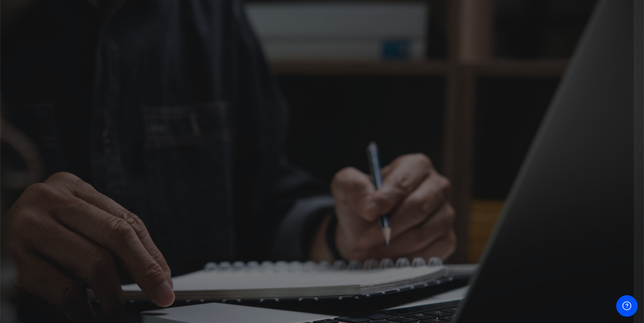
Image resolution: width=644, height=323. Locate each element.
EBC (549, 308)
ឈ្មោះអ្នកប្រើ (484, 138)
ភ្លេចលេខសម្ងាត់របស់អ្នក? (599, 228)
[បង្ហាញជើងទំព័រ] (627, 306)
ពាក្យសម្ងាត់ (483, 184)
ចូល (549, 254)
